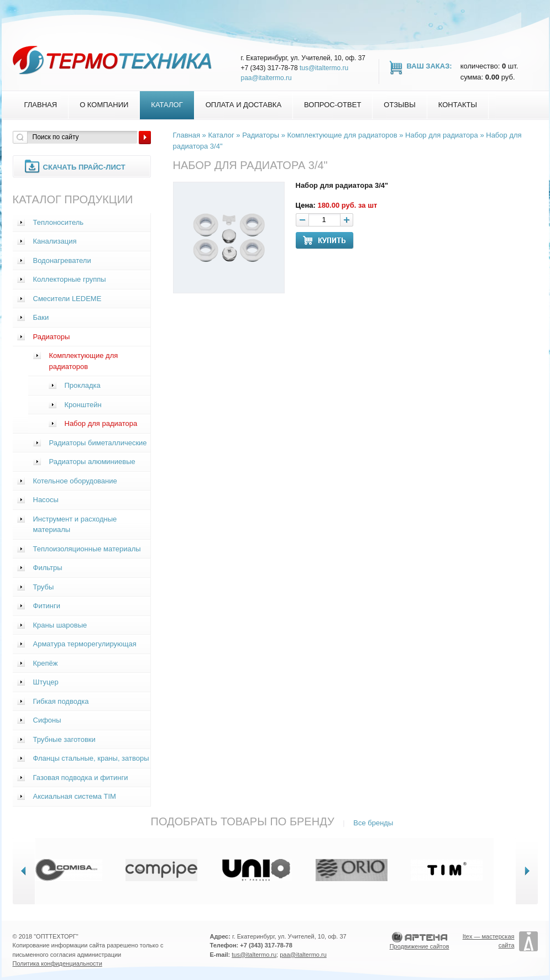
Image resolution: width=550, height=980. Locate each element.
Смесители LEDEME (67, 299)
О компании (104, 105)
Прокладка (83, 385)
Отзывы (399, 105)
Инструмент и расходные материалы (75, 525)
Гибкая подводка (61, 701)
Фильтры (48, 568)
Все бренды (373, 823)
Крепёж (46, 663)
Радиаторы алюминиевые (92, 462)
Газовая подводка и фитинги (81, 778)
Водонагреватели (62, 260)
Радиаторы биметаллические (98, 443)
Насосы (46, 500)
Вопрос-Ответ (332, 105)
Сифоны (47, 720)
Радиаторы (52, 337)
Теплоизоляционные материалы (87, 549)
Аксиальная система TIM (75, 796)
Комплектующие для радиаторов (84, 361)
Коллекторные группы (70, 279)
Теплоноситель (59, 222)
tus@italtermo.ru (324, 68)
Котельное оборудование (75, 481)
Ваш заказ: (429, 66)
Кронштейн (83, 405)
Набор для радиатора (101, 423)
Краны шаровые (60, 625)
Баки (41, 317)
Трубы (44, 587)
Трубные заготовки (64, 739)
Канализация (55, 241)
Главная (41, 105)
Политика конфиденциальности (57, 963)
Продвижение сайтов (420, 946)
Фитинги (47, 606)
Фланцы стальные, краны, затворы (91, 758)
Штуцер (46, 682)
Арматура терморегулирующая (85, 644)
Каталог (167, 105)
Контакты (458, 105)
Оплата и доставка (243, 105)
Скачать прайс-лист (84, 167)
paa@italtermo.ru (266, 78)
